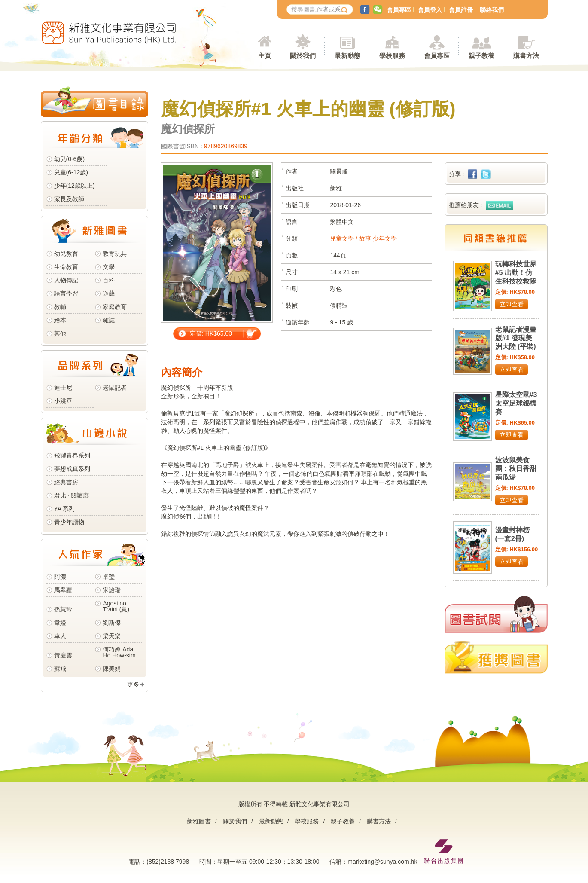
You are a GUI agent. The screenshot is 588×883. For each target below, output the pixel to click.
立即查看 (512, 304)
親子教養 (343, 821)
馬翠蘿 (63, 590)
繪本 (60, 320)
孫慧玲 (63, 609)
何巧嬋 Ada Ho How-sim (119, 652)
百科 (109, 280)
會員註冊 (461, 10)
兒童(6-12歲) (73, 172)
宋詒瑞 (112, 590)
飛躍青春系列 (72, 455)
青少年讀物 (69, 522)
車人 (60, 636)
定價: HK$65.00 (211, 333)
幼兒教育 (66, 254)
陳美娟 (112, 669)
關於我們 (235, 821)
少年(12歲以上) (75, 186)
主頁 (265, 56)
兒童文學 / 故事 (350, 238)
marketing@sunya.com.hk (382, 862)
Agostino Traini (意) (116, 606)
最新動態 (271, 821)
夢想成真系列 (72, 469)
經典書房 (66, 482)
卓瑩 (109, 577)
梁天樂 (112, 636)
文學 (109, 267)
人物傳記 (66, 280)
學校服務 (392, 56)
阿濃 (60, 577)
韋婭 (60, 623)
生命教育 (66, 267)
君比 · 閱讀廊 (72, 495)
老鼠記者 (115, 388)
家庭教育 (115, 307)
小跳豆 (63, 401)
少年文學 (385, 238)
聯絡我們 (492, 10)
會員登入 (430, 10)
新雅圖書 (199, 821)
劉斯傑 (112, 623)
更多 (133, 684)
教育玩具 (115, 254)
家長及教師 (69, 199)
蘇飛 (60, 669)
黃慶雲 (63, 655)
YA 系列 (65, 509)
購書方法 (379, 821)
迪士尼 (63, 388)
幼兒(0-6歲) (70, 159)
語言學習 (66, 293)
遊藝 (109, 293)
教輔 (60, 307)
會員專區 (399, 10)
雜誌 (109, 320)
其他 (60, 333)
